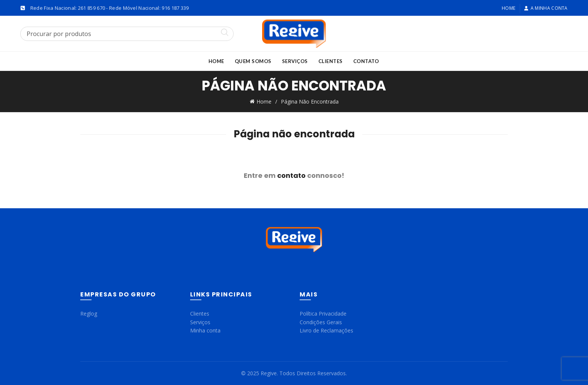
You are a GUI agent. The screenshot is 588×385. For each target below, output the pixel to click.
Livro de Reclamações (326, 330)
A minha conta (546, 8)
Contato (366, 61)
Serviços (295, 61)
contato (291, 175)
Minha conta (205, 330)
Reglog (89, 314)
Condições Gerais (321, 322)
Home (508, 8)
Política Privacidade (323, 314)
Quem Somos (253, 61)
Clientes (331, 61)
